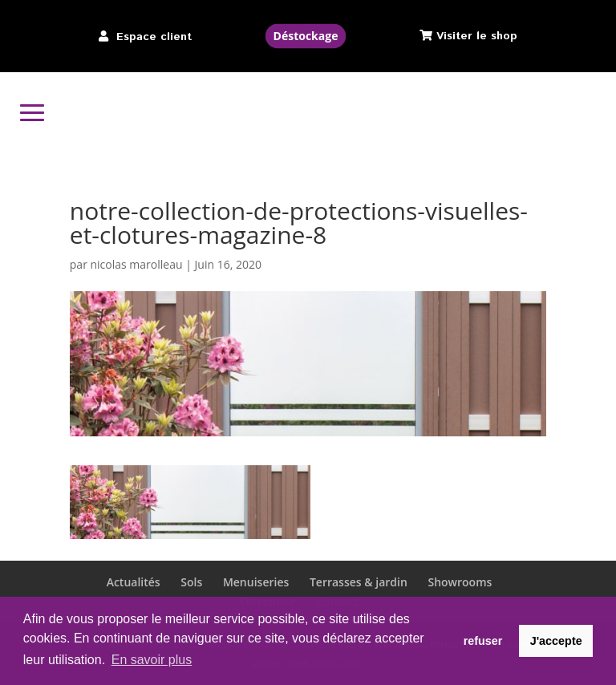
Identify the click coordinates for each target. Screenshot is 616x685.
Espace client (154, 37)
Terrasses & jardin (359, 582)
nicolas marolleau (137, 264)
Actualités (134, 582)
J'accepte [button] (556, 641)
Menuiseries (256, 582)
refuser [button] (483, 641)
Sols (191, 582)
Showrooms (460, 582)
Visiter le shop (477, 36)
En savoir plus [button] (152, 660)
